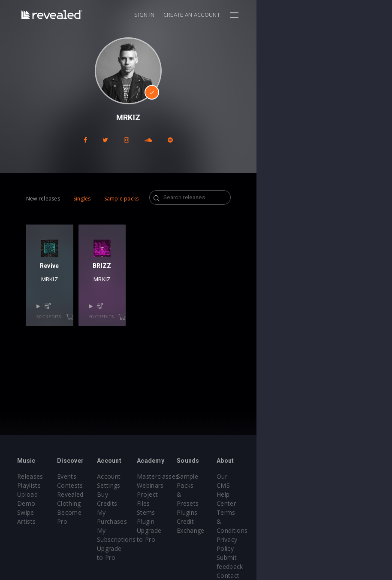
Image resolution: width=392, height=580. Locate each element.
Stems (214, 503)
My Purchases (162, 503)
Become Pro (98, 512)
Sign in (280, 15)
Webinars (218, 485)
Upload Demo (38, 494)
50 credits (78, 340)
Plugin (213, 512)
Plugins (277, 494)
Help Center (347, 485)
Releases (30, 476)
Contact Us (345, 539)
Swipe (26, 503)
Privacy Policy (349, 512)
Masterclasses (225, 476)
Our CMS (342, 476)
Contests (93, 485)
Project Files (223, 494)
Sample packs (122, 199)
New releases (43, 199)
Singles (82, 199)
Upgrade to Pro (164, 530)
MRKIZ (66, 313)
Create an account (327, 15)
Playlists (29, 485)
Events (89, 476)
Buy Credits (159, 494)
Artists (26, 512)
